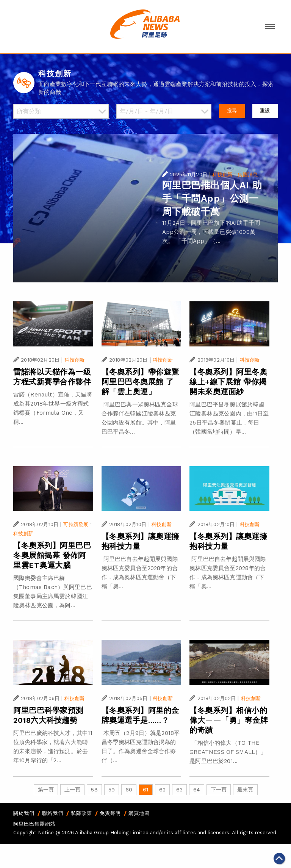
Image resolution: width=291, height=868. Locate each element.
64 (196, 790)
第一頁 (46, 790)
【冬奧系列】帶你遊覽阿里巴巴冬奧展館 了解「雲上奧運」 (140, 382)
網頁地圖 (139, 813)
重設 (265, 110)
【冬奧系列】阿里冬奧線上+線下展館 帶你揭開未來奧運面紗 (228, 382)
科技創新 (222, 175)
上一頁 (72, 790)
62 (162, 790)
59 (112, 790)
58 (94, 790)
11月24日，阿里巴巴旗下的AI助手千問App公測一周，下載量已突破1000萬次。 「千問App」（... (211, 232)
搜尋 (232, 110)
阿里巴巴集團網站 (34, 824)
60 (129, 790)
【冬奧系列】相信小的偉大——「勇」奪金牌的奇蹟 (229, 720)
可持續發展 (76, 524)
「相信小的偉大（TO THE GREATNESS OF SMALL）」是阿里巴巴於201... (228, 752)
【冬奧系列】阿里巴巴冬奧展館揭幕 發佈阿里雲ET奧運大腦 (52, 555)
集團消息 (248, 175)
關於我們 (24, 813)
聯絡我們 (53, 813)
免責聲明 (110, 813)
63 (179, 790)
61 (145, 790)
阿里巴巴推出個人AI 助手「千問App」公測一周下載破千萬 (212, 198)
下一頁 (219, 790)
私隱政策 (81, 813)
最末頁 (245, 790)
